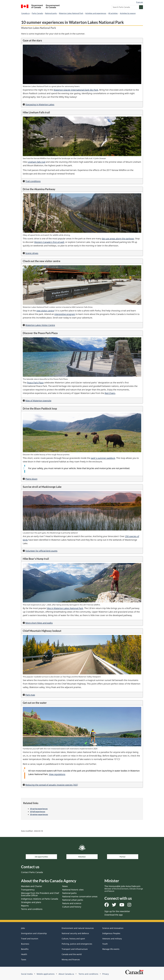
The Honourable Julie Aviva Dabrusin (124, 889)
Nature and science (72, 903)
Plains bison (31, 479)
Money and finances (71, 960)
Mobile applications (46, 974)
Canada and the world (72, 954)
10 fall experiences (38, 812)
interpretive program (65, 314)
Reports (25, 906)
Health (24, 954)
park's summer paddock (103, 458)
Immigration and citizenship (34, 933)
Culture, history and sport (73, 939)
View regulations (57, 774)
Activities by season (128, 13)
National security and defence (75, 933)
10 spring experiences (39, 809)
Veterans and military (112, 939)
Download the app (114, 915)
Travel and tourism (30, 939)
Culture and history (72, 907)
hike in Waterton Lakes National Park (65, 608)
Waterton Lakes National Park (71, 13)
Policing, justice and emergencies (77, 944)
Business (25, 944)
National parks (51, 13)
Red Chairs (110, 393)
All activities (113, 13)
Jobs (23, 928)
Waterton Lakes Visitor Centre (40, 325)
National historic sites (73, 890)
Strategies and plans (31, 902)
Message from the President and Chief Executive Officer (40, 894)
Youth (105, 944)
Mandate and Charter (32, 886)
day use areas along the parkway (118, 239)
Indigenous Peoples (111, 933)
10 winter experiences (39, 814)
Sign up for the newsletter (117, 911)
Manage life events (111, 949)
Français (140, 2)
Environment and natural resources (78, 928)
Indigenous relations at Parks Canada (40, 899)
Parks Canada (37, 13)
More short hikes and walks (39, 623)
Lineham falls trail (37, 162)
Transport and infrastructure (75, 949)
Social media (27, 974)
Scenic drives (32, 253)
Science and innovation (113, 928)
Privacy (106, 974)
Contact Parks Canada (32, 872)
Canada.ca (25, 13)
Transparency (28, 890)
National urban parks (73, 900)
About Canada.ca (66, 974)
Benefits (25, 949)
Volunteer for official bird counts (41, 551)
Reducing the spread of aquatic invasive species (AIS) (52, 785)
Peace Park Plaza (35, 383)
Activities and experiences (96, 13)
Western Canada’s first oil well (49, 242)
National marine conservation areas (80, 896)
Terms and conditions (32, 909)
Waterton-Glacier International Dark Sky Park (76, 90)
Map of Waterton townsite (38, 401)
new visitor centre (45, 311)
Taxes (24, 960)
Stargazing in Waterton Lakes (40, 104)
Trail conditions (33, 181)
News (65, 886)
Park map (30, 695)
